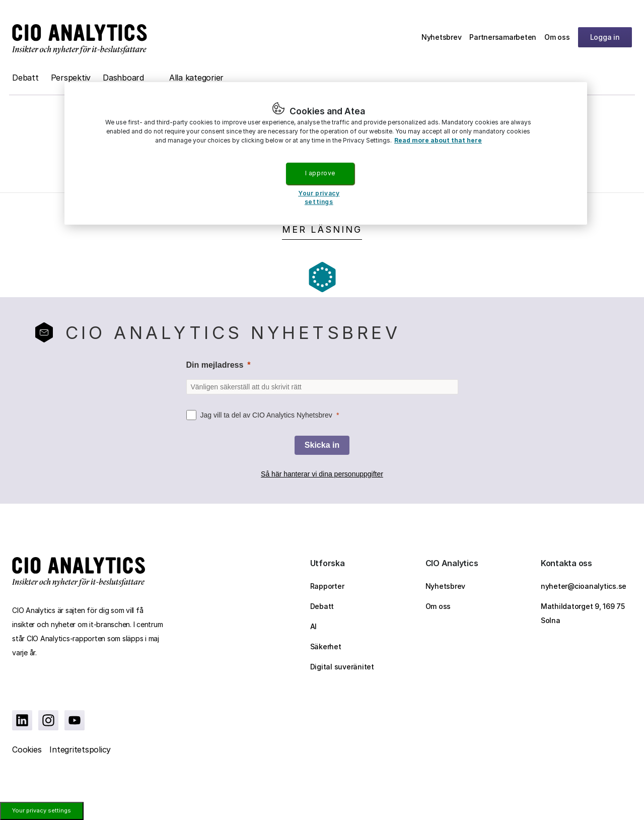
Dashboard (123, 78)
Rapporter (327, 586)
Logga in (605, 37)
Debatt (25, 78)
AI (314, 626)
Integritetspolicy (80, 749)
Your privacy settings (42, 810)
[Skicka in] (322, 445)
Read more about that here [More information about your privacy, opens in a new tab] (438, 140)
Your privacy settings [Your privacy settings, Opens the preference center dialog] (319, 197)
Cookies (27, 749)
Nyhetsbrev (442, 37)
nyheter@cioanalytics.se (584, 586)
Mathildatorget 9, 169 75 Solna (583, 613)
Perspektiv (71, 78)
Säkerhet (326, 646)
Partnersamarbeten (503, 37)
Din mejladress (215, 365)
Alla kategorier (196, 78)
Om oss (557, 37)
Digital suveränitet (342, 667)
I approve (320, 173)
